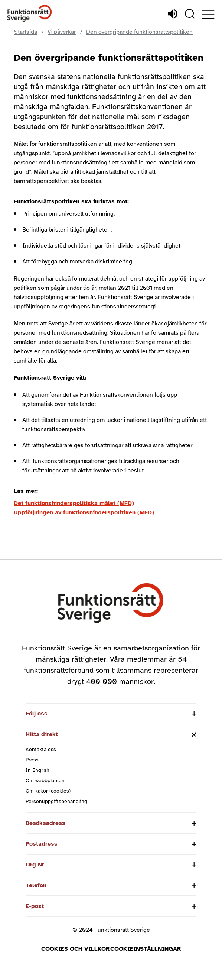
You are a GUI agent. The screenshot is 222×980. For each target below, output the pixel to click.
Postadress (42, 844)
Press (32, 760)
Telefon (36, 885)
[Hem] (30, 14)
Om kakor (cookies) (48, 791)
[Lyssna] (173, 14)
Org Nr (35, 865)
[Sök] (190, 14)
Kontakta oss (41, 749)
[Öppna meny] (208, 14)
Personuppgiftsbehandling (56, 801)
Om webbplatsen (45, 781)
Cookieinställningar (146, 949)
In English (37, 770)
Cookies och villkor (75, 949)
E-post (35, 906)
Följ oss (37, 714)
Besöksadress (45, 823)
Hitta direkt (42, 734)
